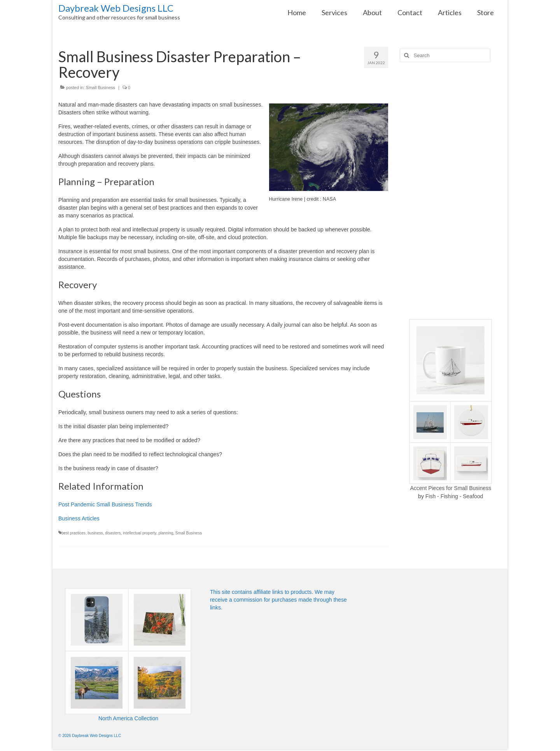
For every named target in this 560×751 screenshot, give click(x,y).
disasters (113, 533)
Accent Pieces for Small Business (451, 488)
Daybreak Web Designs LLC (116, 8)
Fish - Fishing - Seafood (454, 496)
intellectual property (140, 533)
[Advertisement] (451, 191)
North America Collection (128, 718)
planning (166, 533)
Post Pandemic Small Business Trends (105, 504)
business (95, 533)
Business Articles (79, 518)
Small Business (101, 88)
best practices (73, 533)
